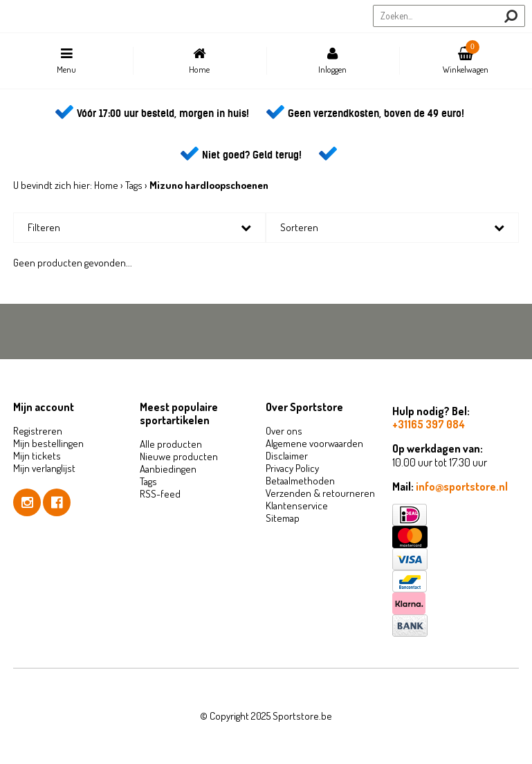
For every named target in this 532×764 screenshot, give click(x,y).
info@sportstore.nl (462, 486)
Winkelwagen (466, 57)
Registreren (38, 431)
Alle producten (171, 444)
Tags (134, 185)
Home (199, 61)
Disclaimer (287, 456)
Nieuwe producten (179, 456)
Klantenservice (297, 506)
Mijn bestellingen (48, 443)
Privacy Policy (292, 468)
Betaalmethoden (300, 481)
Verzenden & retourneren (320, 493)
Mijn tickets (37, 456)
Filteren (44, 227)
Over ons (284, 431)
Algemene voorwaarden (314, 443)
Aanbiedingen (168, 469)
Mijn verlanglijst (44, 468)
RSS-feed (160, 494)
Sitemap (283, 518)
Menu (66, 61)
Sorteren (299, 227)
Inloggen (333, 61)
